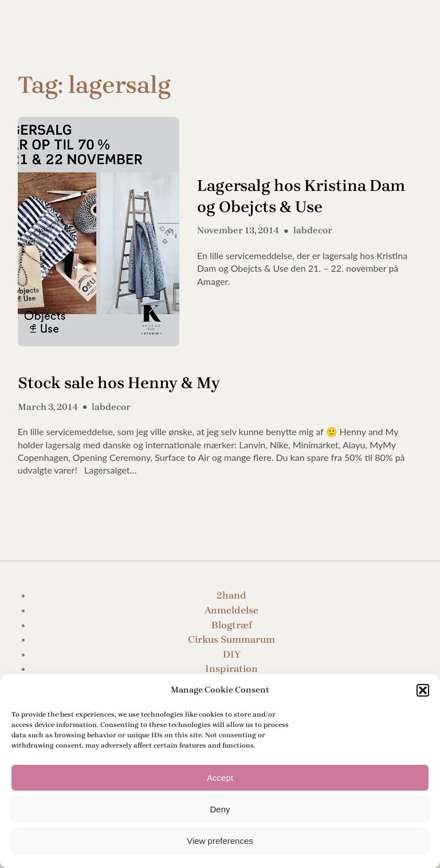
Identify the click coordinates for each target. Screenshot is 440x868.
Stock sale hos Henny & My (119, 383)
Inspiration (231, 668)
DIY (232, 654)
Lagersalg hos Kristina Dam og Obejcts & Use (301, 196)
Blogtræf (232, 625)
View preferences (220, 841)
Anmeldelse (231, 610)
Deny (220, 809)
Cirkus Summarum (231, 639)
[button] (423, 690)
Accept (220, 778)
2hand (231, 595)
